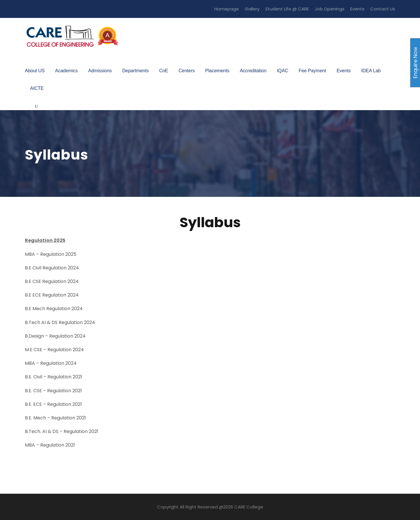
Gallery (252, 9)
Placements (217, 71)
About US (35, 71)
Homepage (227, 9)
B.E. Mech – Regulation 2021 (55, 418)
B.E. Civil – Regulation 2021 (54, 377)
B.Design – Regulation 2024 (55, 336)
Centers (187, 71)
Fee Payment (313, 71)
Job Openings (330, 9)
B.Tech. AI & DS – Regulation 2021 (62, 431)
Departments (136, 71)
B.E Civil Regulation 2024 (52, 268)
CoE (164, 71)
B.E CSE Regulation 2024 (52, 281)
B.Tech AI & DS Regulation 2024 (60, 322)
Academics (66, 71)
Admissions (100, 71)
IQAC (282, 71)
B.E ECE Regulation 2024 (52, 295)
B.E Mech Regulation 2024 (54, 309)
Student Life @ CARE (287, 9)
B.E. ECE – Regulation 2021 (53, 404)
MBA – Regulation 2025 (51, 254)
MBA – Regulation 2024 (51, 363)
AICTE (37, 88)
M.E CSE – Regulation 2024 (54, 350)
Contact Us (383, 9)
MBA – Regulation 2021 (50, 445)
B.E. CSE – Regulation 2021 (53, 391)
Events (357, 9)
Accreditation (253, 71)
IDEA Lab (371, 71)
